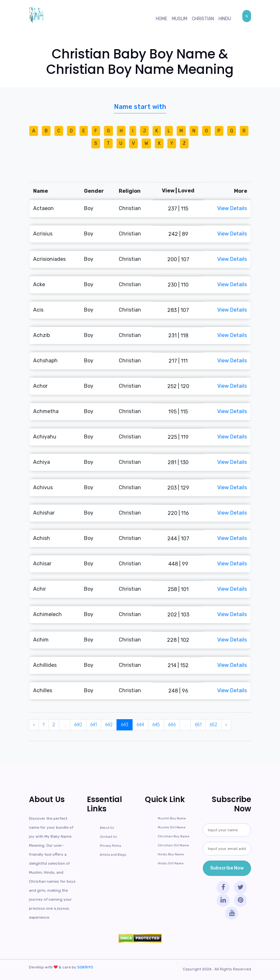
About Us (107, 828)
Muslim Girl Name (172, 827)
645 (156, 725)
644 (140, 725)
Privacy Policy (111, 846)
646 (172, 725)
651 (198, 725)
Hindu (225, 19)
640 (78, 725)
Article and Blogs (113, 855)
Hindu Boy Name (171, 854)
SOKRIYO (85, 967)
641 (93, 725)
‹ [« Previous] (34, 725)
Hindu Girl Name (171, 863)
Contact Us (108, 837)
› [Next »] (226, 725)
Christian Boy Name (173, 836)
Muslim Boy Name (172, 818)
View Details (232, 208)
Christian (203, 19)
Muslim (180, 19)
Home (162, 19)
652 (213, 725)
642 (109, 725)
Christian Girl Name (173, 845)
